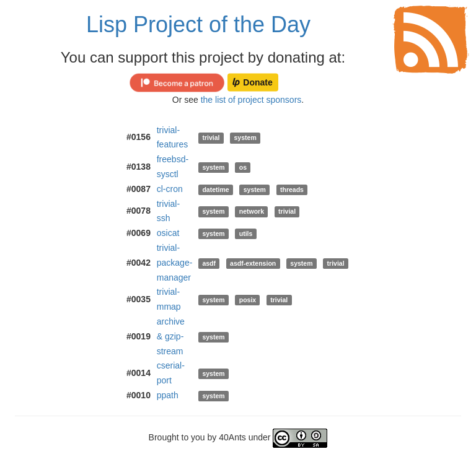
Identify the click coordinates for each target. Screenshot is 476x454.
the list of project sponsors (251, 100)
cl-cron (170, 189)
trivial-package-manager (175, 263)
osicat (168, 233)
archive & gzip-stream (171, 336)
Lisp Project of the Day (198, 24)
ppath (168, 395)
